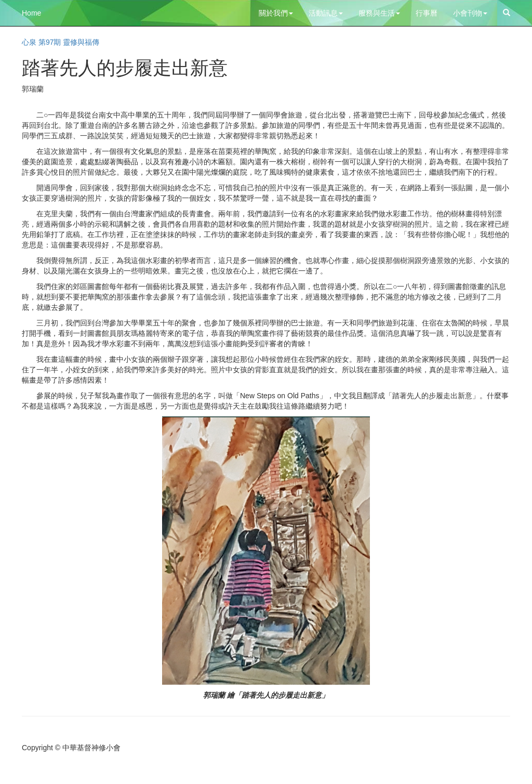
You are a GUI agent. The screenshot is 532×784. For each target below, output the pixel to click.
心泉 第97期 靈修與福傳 (61, 42)
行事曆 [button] (427, 13)
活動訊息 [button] (326, 13)
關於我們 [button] (276, 13)
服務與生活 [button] (379, 13)
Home (31, 13)
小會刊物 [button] (470, 13)
